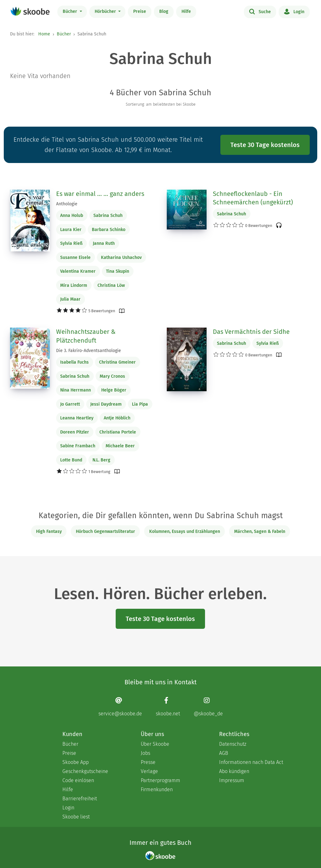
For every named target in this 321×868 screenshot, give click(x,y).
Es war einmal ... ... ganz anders (100, 194)
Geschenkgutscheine (85, 771)
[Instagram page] (208, 706)
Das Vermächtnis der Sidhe (251, 332)
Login (294, 11)
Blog (164, 11)
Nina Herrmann (76, 390)
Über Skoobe (155, 744)
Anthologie (67, 204)
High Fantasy (49, 531)
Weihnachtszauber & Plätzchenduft (86, 336)
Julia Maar (70, 299)
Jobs (145, 753)
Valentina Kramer (78, 271)
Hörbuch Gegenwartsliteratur (105, 531)
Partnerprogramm (160, 780)
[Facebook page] (168, 706)
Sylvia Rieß (71, 243)
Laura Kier (71, 230)
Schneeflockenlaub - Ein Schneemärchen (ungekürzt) (253, 198)
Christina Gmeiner (117, 362)
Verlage (149, 771)
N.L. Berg (101, 460)
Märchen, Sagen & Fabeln (260, 531)
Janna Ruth (104, 243)
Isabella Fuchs (74, 362)
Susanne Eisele (75, 258)
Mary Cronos (112, 376)
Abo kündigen (234, 771)
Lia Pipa (140, 404)
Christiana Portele (118, 432)
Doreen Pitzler (75, 432)
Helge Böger (114, 390)
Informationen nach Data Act (251, 762)
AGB (224, 753)
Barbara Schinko (109, 230)
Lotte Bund (71, 460)
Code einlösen (78, 780)
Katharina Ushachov (121, 258)
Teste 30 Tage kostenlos (265, 145)
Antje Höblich (117, 418)
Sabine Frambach (78, 446)
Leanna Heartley (77, 418)
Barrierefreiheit (80, 799)
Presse (148, 762)
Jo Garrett (70, 404)
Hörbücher (106, 11)
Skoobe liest (76, 817)
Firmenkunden (157, 789)
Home (44, 34)
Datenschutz (233, 744)
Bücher (71, 11)
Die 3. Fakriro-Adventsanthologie (89, 351)
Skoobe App (76, 762)
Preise (140, 11)
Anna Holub (72, 216)
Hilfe (186, 11)
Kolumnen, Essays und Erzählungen (185, 531)
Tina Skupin (118, 271)
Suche (260, 11)
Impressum (232, 780)
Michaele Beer (120, 446)
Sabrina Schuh (108, 216)
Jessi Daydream (106, 404)
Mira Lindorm (74, 285)
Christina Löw (111, 285)
